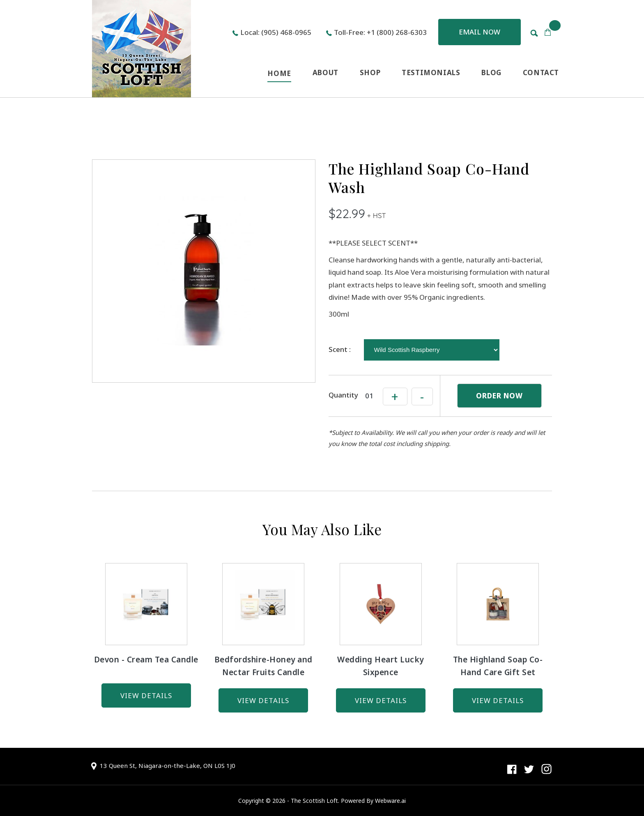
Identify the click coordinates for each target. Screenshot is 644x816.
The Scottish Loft (314, 801)
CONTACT (541, 72)
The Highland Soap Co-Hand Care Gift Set (498, 666)
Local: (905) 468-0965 (276, 32)
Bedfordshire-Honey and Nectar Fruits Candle (263, 666)
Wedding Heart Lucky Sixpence (381, 666)
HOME (279, 73)
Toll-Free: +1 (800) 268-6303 (380, 32)
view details (146, 695)
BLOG (491, 72)
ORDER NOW (499, 396)
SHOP (370, 72)
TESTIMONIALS (431, 72)
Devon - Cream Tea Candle (146, 660)
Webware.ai (390, 801)
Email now (480, 32)
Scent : (340, 349)
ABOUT (325, 72)
